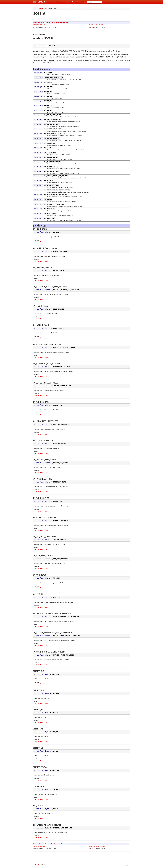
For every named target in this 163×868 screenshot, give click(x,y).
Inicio (36, 8)
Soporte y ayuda (74, 2)
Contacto (127, 865)
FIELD (44, 27)
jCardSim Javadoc (44, 8)
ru (31, 2)
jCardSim (41, 2)
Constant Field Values (41, 242)
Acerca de (51, 2)
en (31, 1)
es (31, 3)
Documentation (61, 2)
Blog (83, 2)
